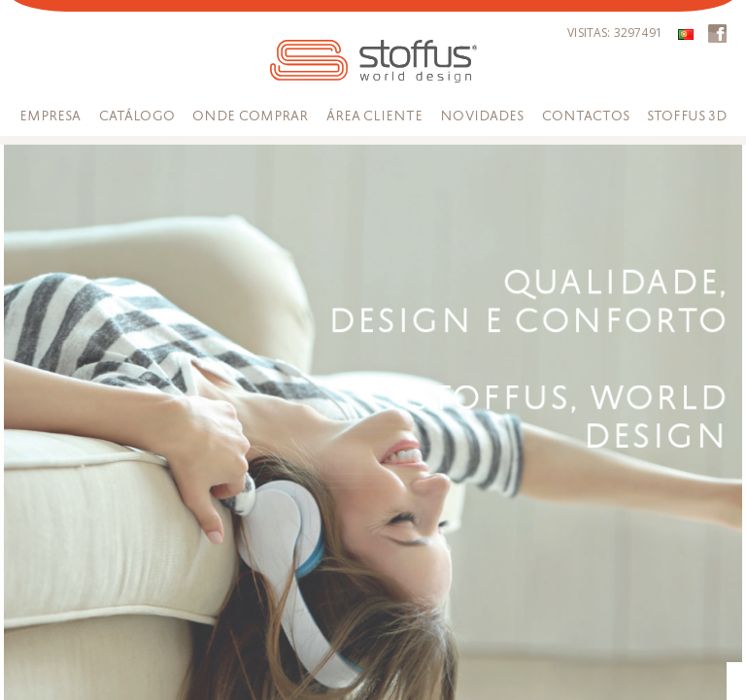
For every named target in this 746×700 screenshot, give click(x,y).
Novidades (482, 116)
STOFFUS (373, 61)
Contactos (586, 116)
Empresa (51, 116)
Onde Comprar (251, 116)
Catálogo (137, 116)
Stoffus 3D (687, 116)
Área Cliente (375, 116)
